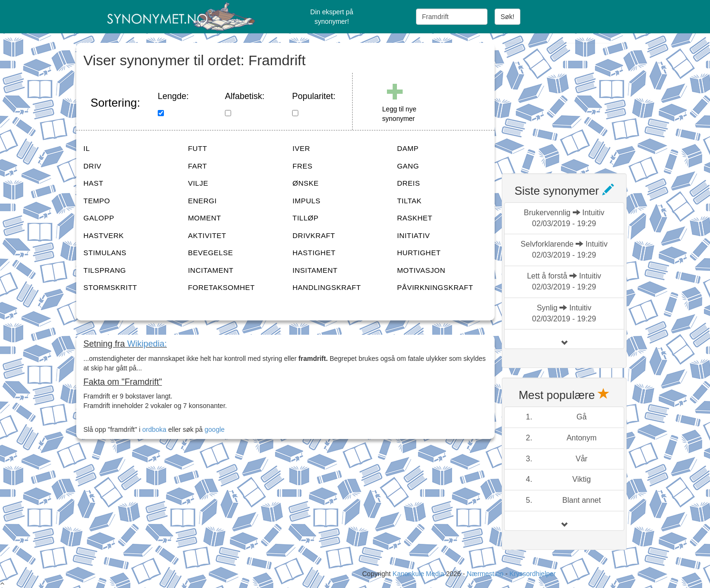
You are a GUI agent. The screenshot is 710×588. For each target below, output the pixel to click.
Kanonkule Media (419, 574)
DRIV (92, 166)
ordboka (153, 429)
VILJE (198, 183)
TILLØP (306, 218)
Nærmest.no (485, 574)
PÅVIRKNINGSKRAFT (435, 287)
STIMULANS (105, 253)
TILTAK (409, 201)
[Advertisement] (573, 102)
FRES (303, 166)
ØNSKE (306, 183)
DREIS (408, 183)
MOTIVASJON (421, 270)
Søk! (508, 17)
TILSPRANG (105, 270)
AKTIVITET (207, 235)
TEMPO (97, 201)
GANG (408, 166)
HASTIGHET (314, 253)
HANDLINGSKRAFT (327, 287)
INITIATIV (413, 235)
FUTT (197, 148)
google (214, 429)
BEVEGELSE (210, 253)
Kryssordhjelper (532, 574)
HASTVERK (104, 235)
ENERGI (202, 201)
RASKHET (415, 218)
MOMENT (204, 218)
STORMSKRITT (110, 287)
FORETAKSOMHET (221, 287)
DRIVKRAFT (314, 235)
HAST (93, 183)
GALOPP (99, 218)
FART (197, 166)
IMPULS (307, 201)
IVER (301, 148)
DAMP (408, 148)
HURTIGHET (419, 253)
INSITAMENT (315, 270)
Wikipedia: (147, 344)
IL (87, 148)
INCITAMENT (211, 270)
